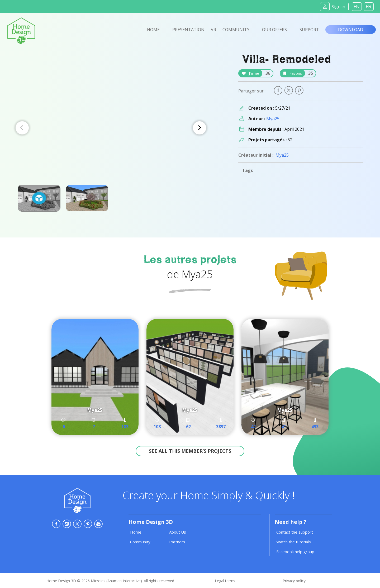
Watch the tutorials (294, 542)
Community (236, 30)
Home (153, 30)
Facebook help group (295, 552)
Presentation (188, 30)
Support (309, 30)
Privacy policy (294, 581)
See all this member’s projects (190, 451)
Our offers (274, 30)
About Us (178, 532)
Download (351, 30)
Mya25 (273, 119)
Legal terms (225, 581)
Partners (177, 542)
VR (213, 30)
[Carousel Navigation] (111, 128)
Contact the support (295, 532)
